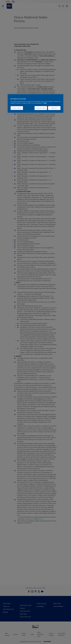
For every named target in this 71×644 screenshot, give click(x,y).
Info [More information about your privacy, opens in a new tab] (45, 103)
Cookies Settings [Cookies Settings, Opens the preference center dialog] (17, 108)
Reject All (54, 108)
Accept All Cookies (41, 108)
